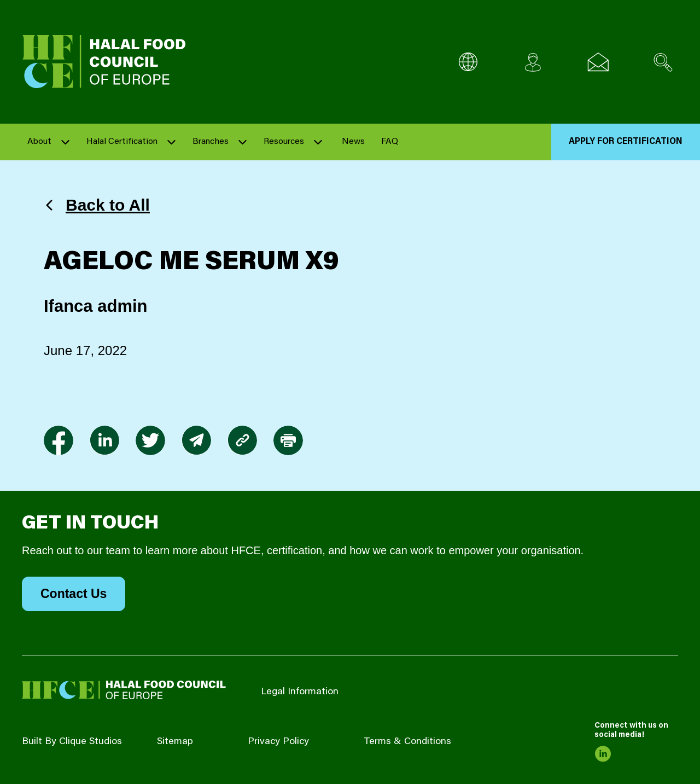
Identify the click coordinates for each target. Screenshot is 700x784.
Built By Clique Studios (72, 742)
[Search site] (663, 62)
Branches (211, 142)
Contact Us (74, 594)
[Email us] (598, 62)
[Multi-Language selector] (468, 62)
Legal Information (300, 692)
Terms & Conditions (407, 742)
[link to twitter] (150, 440)
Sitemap (175, 742)
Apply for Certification (626, 142)
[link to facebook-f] (59, 440)
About (39, 142)
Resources (284, 142)
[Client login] (533, 62)
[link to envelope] (196, 440)
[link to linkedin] (104, 440)
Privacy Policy (278, 742)
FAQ (390, 142)
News (353, 142)
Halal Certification (122, 142)
